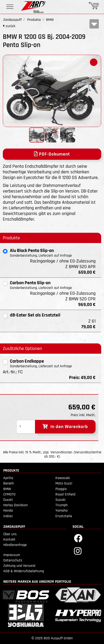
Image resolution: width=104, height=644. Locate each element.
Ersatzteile (64, 516)
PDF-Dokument (52, 154)
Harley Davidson (15, 505)
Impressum (12, 555)
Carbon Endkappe (27, 361)
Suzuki (60, 500)
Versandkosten (61, 452)
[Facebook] (78, 538)
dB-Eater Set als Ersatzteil (35, 315)
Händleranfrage (15, 545)
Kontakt (9, 540)
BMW (7, 489)
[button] (94, 62)
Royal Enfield (65, 494)
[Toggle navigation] (10, 7)
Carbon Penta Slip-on (30, 283)
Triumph (62, 505)
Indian (8, 516)
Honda (8, 511)
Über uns (10, 534)
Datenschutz (13, 560)
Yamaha (62, 511)
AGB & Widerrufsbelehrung (24, 571)
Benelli (9, 483)
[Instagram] (78, 551)
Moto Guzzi (64, 483)
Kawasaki (63, 478)
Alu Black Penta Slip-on (32, 251)
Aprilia (8, 478)
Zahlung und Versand (19, 566)
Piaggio (61, 489)
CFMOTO (9, 494)
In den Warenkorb (65, 427)
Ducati (8, 500)
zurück (10, 26)
